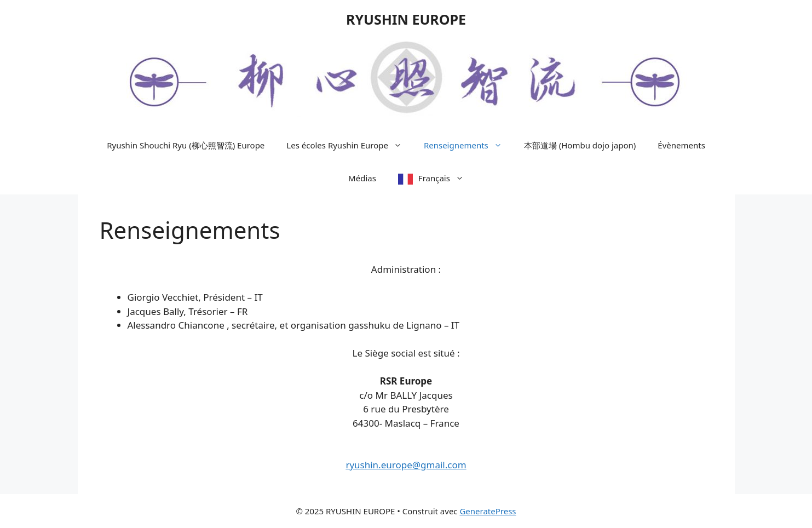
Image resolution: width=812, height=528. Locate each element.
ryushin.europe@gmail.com (406, 465)
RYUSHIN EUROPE (406, 19)
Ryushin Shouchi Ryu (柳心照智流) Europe (186, 145)
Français (447, 178)
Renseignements (468, 145)
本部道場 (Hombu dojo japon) (580, 145)
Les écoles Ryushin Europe (350, 145)
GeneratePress (488, 511)
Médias (362, 178)
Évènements (681, 145)
